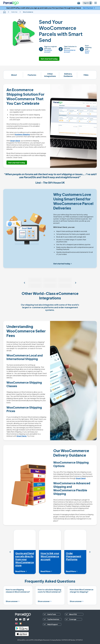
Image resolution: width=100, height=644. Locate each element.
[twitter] (28, 619)
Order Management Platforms (74, 556)
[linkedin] (24, 619)
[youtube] (20, 619)
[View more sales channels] (24, 283)
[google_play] (22, 628)
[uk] (16, 624)
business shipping (22, 134)
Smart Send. (22, 436)
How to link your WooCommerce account (50, 556)
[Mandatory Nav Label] (10, 552)
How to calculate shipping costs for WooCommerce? (50, 591)
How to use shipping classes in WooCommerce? (18, 591)
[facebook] (16, 619)
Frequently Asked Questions (50, 581)
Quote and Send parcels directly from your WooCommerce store (25, 559)
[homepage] (4, 12)
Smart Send (15, 141)
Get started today (49, 59)
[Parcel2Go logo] (11, 3)
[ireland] (20, 624)
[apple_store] (22, 634)
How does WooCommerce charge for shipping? (82, 591)
